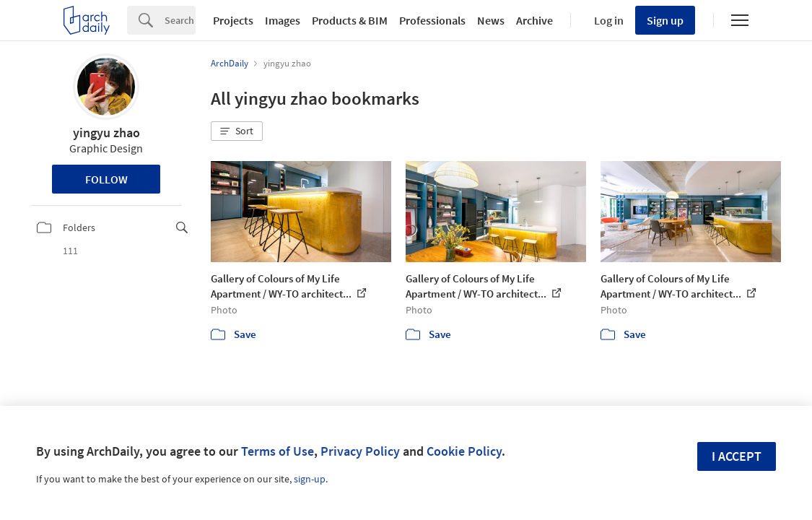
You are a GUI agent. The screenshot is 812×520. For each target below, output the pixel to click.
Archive (534, 20)
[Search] (180, 20)
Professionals (432, 20)
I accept (737, 456)
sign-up (310, 479)
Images (283, 20)
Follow (106, 179)
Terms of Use (278, 451)
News (491, 20)
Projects (233, 20)
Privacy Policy (360, 451)
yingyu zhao (106, 133)
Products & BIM (350, 20)
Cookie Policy (464, 451)
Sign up (665, 20)
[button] (237, 131)
